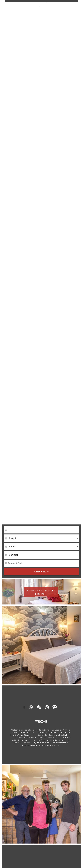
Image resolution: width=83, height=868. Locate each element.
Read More (41, 594)
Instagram (47, 707)
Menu (42, 5)
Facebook (24, 707)
